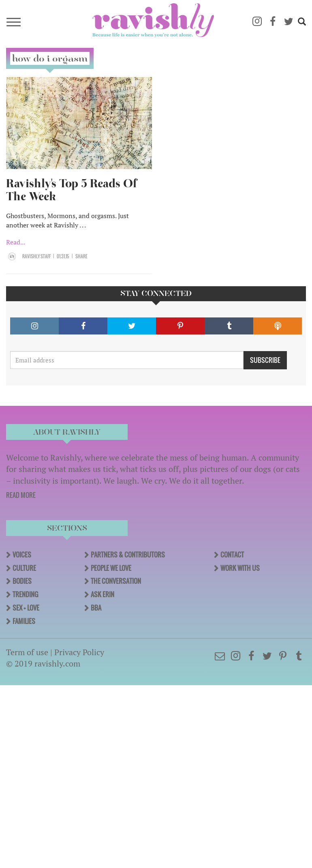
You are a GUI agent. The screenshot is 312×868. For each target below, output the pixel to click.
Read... (16, 242)
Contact (232, 555)
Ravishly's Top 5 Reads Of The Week (72, 190)
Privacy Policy (79, 652)
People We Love (111, 568)
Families (24, 621)
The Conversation (116, 581)
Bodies (22, 581)
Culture (24, 568)
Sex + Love (26, 608)
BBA (96, 608)
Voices (22, 555)
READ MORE (21, 495)
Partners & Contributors (128, 555)
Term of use (27, 652)
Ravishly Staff (36, 256)
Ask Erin (103, 594)
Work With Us (240, 568)
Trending (25, 594)
